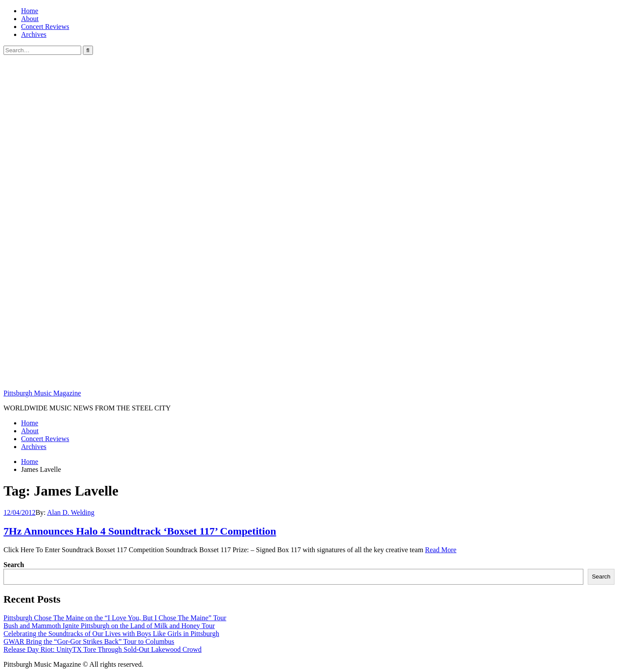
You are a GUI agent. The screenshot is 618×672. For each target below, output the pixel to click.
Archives (34, 34)
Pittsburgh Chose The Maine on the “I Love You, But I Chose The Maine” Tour (115, 618)
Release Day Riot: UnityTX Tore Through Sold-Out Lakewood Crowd (103, 649)
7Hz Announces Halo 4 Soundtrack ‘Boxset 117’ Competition (140, 531)
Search (14, 565)
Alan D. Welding (71, 512)
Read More (441, 550)
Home (30, 11)
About (30, 19)
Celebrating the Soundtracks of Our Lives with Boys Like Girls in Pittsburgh (111, 634)
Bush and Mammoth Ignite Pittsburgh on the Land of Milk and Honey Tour (109, 626)
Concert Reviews (45, 27)
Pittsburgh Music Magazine (42, 393)
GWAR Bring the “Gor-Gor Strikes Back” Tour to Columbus (89, 641)
